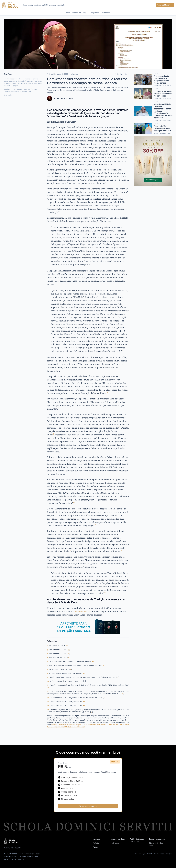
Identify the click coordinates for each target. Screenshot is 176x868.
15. (48, 705)
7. (48, 669)
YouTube (96, 843)
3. (48, 654)
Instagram (96, 839)
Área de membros (118, 839)
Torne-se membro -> (88, 806)
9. (48, 677)
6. (48, 665)
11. (48, 685)
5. (48, 661)
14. (48, 701)
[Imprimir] (126, 74)
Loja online (115, 843)
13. (48, 698)
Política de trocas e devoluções (137, 840)
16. (48, 709)
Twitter (95, 847)
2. (48, 650)
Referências (8, 95)
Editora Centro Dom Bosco (156, 844)
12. (48, 691)
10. (48, 681)
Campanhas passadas (157, 839)
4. (48, 657)
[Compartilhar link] (128, 74)
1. (48, 646)
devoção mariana (83, 611)
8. (48, 673)
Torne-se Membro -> (165, 5)
